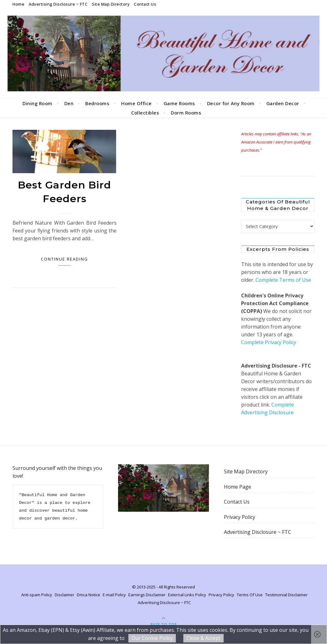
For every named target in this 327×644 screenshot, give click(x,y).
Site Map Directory (111, 4)
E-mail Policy (114, 595)
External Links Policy (187, 595)
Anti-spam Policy (37, 595)
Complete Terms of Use (283, 280)
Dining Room (37, 103)
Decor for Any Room (231, 103)
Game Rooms (179, 103)
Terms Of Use (250, 595)
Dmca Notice (89, 595)
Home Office (136, 103)
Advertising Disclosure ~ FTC (58, 4)
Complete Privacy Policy (269, 342)
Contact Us (145, 4)
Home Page (238, 487)
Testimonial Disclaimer (286, 595)
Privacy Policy (240, 517)
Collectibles (145, 113)
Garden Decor (283, 103)
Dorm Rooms (186, 113)
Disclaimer (64, 595)
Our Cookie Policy (152, 638)
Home (18, 4)
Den (69, 103)
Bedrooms (97, 103)
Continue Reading (64, 259)
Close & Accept (203, 638)
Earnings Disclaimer (147, 595)
